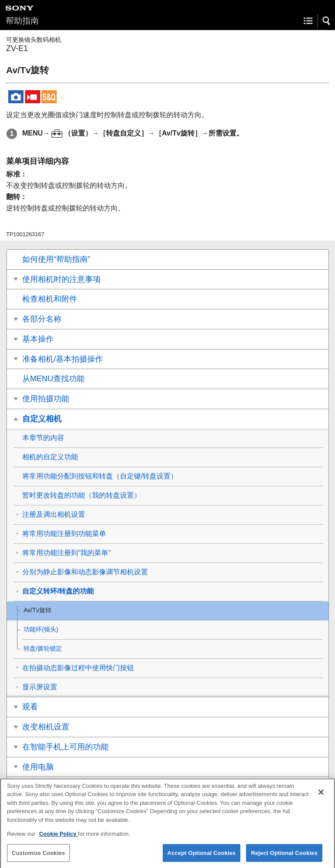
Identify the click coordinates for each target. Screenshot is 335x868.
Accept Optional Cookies (202, 857)
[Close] (321, 797)
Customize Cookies (38, 857)
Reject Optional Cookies (284, 857)
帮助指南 (22, 21)
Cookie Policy (59, 839)
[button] (327, 21)
